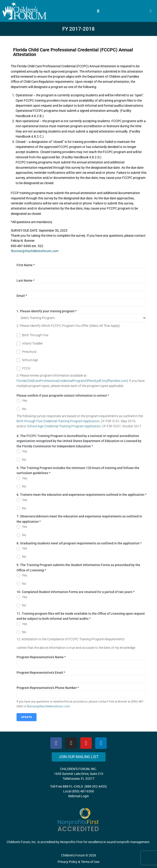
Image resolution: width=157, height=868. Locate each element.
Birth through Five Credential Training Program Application (58, 421)
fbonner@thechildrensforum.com (35, 251)
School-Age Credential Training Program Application (64, 426)
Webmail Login (78, 796)
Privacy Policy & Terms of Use (78, 862)
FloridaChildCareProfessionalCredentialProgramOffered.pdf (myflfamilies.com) (72, 381)
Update (27, 717)
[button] (98, 11)
